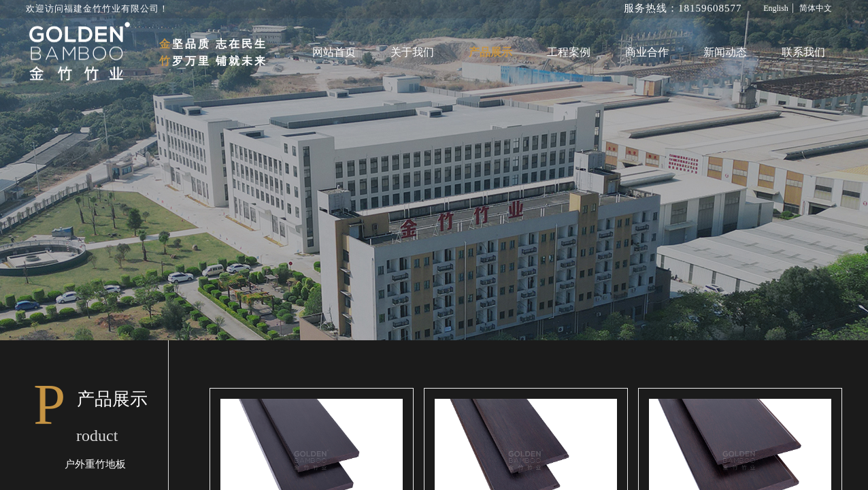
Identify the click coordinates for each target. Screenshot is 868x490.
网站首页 (334, 52)
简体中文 (816, 8)
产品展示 (490, 52)
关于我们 (412, 52)
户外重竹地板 (95, 464)
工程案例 (569, 52)
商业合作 (647, 52)
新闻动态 (725, 52)
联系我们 (803, 52)
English (776, 8)
